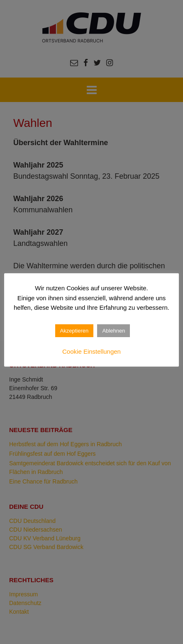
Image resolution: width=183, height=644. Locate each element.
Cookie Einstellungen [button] (91, 351)
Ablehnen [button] (113, 331)
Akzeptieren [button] (74, 331)
